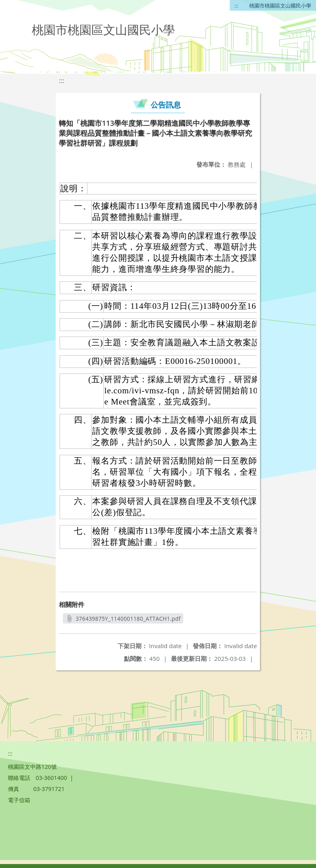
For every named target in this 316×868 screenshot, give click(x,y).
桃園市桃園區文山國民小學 (280, 6)
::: (237, 6)
